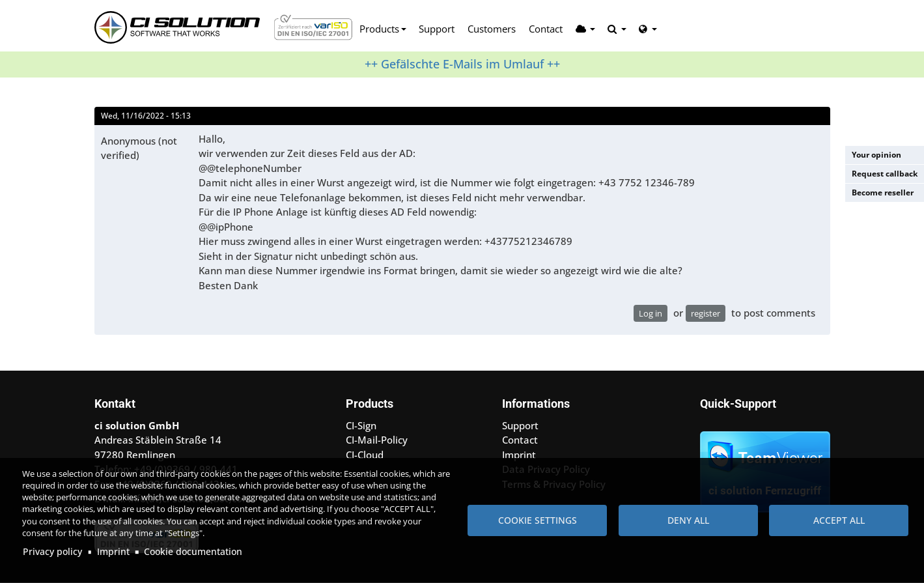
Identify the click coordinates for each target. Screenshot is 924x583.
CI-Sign (361, 425)
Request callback (885, 174)
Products (379, 29)
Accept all (839, 520)
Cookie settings (538, 520)
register (706, 313)
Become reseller (883, 192)
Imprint (113, 551)
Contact (546, 29)
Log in (651, 313)
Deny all (688, 520)
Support (437, 29)
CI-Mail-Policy (377, 440)
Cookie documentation (193, 551)
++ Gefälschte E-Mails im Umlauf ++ (462, 64)
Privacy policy (52, 551)
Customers (492, 29)
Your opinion (876, 155)
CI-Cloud (365, 455)
